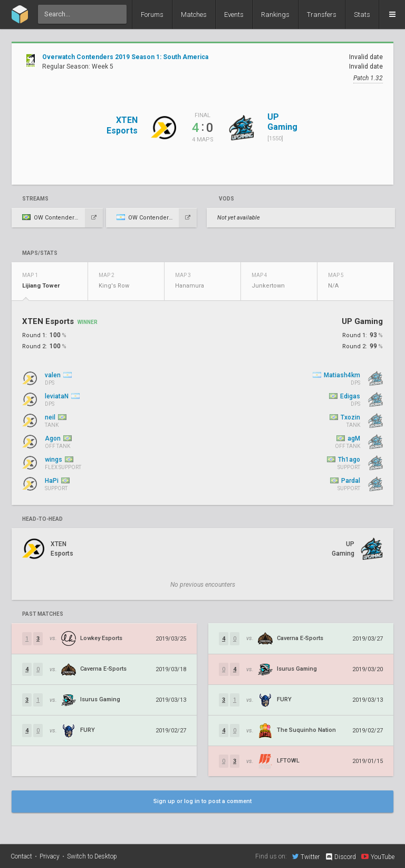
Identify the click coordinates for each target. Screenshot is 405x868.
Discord (340, 857)
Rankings (275, 15)
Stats (362, 15)
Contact (21, 856)
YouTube (378, 856)
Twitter (306, 856)
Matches (194, 15)
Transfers (322, 15)
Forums (152, 15)
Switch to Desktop (92, 856)
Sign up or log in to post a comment (202, 801)
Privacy (50, 856)
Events (234, 15)
